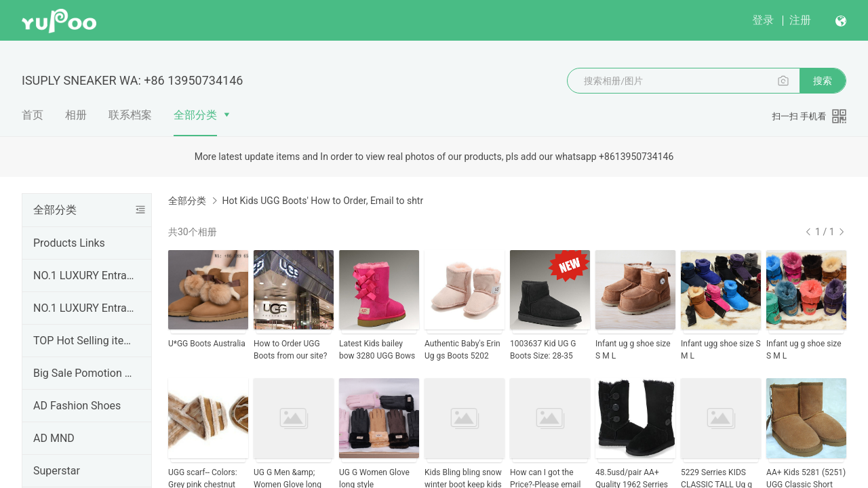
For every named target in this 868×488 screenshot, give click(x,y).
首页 (33, 115)
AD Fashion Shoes (77, 406)
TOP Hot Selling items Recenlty (84, 341)
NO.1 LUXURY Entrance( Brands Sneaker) (84, 276)
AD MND (54, 438)
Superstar (57, 471)
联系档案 (130, 115)
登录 (763, 20)
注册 (800, 20)
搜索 (823, 81)
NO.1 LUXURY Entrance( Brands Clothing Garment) (84, 308)
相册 (76, 115)
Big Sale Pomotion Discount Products (84, 373)
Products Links (69, 243)
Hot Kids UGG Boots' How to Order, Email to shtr (322, 201)
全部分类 (195, 115)
